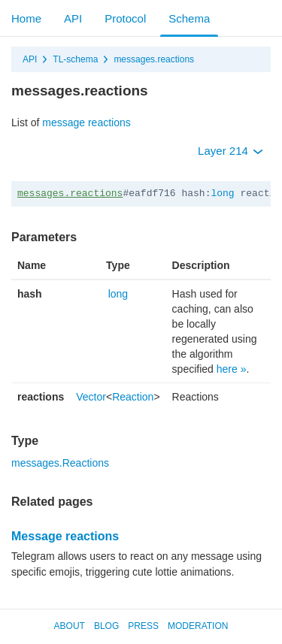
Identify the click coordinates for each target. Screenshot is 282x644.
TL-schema (75, 59)
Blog (106, 626)
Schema (189, 18)
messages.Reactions (60, 463)
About (70, 626)
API (73, 18)
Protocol (125, 18)
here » (232, 369)
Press (143, 626)
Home (26, 18)
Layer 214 (230, 151)
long (222, 194)
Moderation (198, 626)
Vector (91, 397)
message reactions (86, 122)
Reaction (133, 397)
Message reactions (65, 536)
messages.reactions (154, 59)
